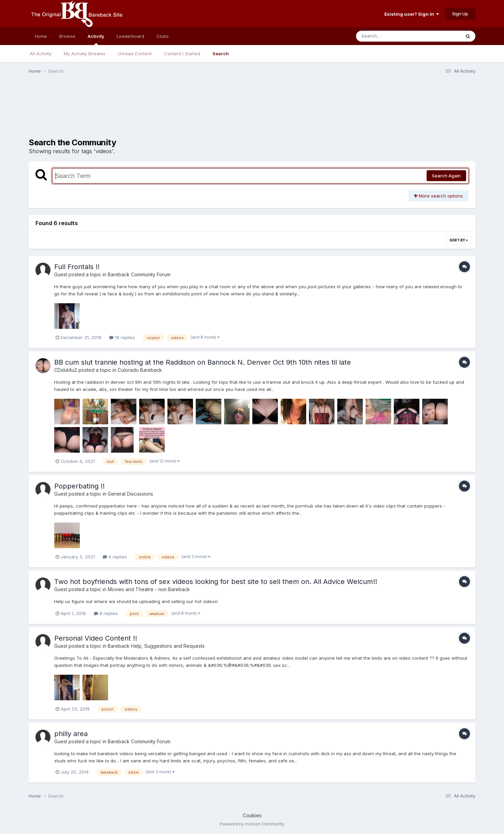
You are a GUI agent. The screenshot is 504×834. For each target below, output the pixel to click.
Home (41, 36)
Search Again (446, 176)
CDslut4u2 (66, 370)
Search (221, 54)
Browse (67, 36)
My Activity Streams (85, 54)
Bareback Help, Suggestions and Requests (156, 646)
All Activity (41, 54)
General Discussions (130, 494)
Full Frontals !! (77, 267)
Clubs (163, 36)
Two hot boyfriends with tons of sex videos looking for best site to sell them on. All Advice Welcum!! (216, 582)
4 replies (115, 557)
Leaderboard (130, 36)
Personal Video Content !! (96, 638)
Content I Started (182, 54)
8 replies (106, 613)
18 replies (122, 337)
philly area (71, 734)
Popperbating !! (79, 486)
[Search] (390, 36)
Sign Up (460, 14)
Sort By (459, 240)
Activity (96, 39)
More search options (439, 196)
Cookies (252, 815)
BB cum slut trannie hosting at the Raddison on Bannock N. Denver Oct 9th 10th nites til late (203, 362)
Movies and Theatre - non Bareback (149, 589)
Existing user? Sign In (412, 14)
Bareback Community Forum (139, 274)
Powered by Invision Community (252, 824)
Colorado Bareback (140, 370)
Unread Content (135, 54)
